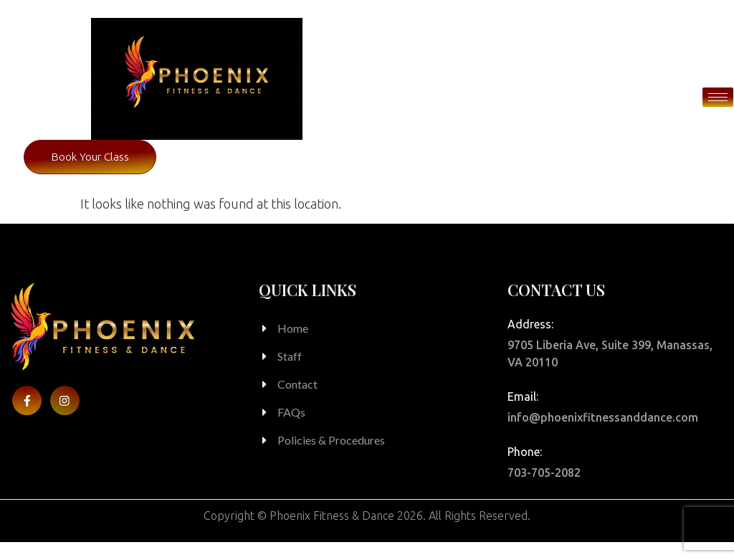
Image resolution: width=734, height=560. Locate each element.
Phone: (525, 470)
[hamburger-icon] (718, 97)
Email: (523, 414)
